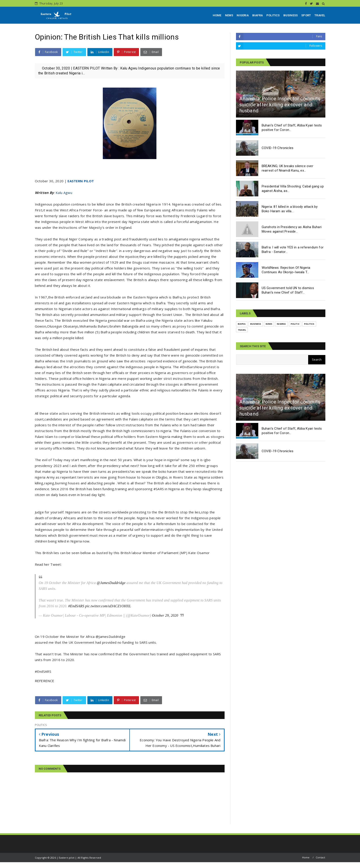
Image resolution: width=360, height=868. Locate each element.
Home (306, 857)
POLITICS (273, 15)
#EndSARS (76, 606)
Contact (320, 857)
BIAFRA (258, 15)
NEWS (229, 15)
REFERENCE (45, 681)
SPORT (306, 15)
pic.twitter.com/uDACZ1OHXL (108, 606)
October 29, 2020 (165, 615)
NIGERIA (243, 15)
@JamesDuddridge (111, 583)
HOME (217, 15)
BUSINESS (291, 15)
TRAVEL (320, 15)
